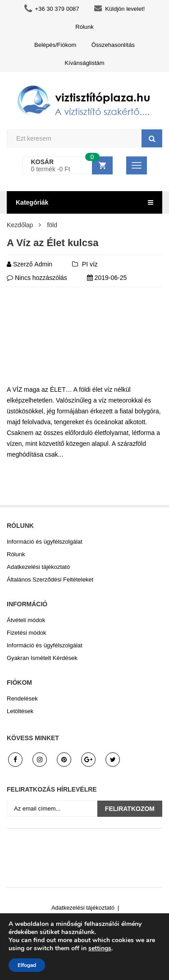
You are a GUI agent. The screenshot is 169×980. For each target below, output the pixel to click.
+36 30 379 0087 (52, 9)
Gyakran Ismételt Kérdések (42, 658)
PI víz (90, 264)
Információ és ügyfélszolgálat (45, 542)
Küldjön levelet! (119, 9)
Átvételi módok (26, 620)
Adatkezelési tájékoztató (38, 567)
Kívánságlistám (84, 63)
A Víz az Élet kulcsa (53, 243)
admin (43, 264)
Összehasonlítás (113, 45)
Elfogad (27, 965)
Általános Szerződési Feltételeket (50, 579)
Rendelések (22, 698)
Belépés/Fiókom (55, 45)
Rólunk (84, 27)
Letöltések (20, 711)
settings (100, 948)
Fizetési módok (26, 633)
